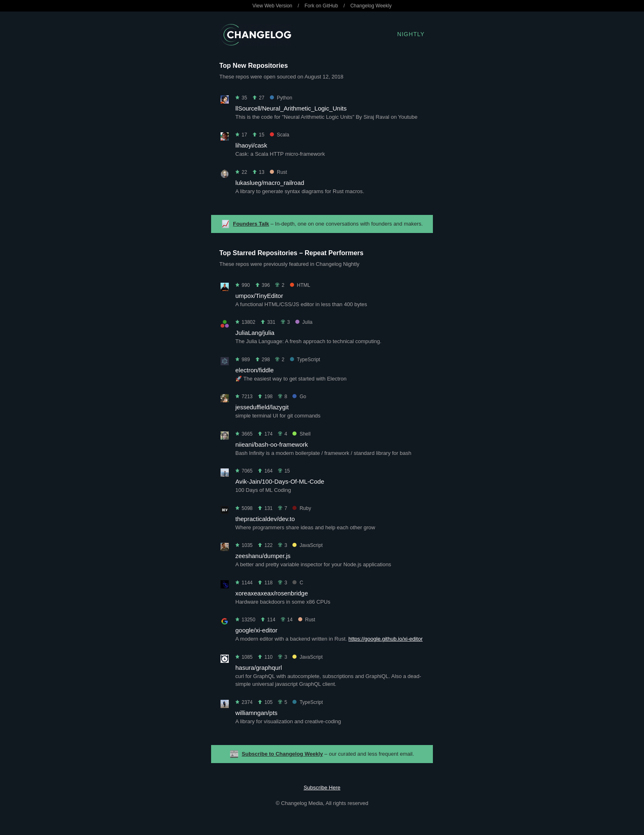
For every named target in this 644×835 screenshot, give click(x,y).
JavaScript (307, 545)
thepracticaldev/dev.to (265, 519)
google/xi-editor (256, 630)
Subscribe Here (322, 788)
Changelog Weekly (371, 6)
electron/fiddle (254, 370)
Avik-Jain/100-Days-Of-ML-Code (280, 481)
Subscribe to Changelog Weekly (283, 754)
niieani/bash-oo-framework (272, 444)
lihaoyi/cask (251, 145)
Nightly (411, 34)
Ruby (302, 508)
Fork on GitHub (321, 6)
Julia (304, 322)
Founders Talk (251, 224)
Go (299, 397)
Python (281, 98)
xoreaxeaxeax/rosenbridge (272, 593)
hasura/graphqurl (259, 668)
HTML (300, 285)
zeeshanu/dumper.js (263, 556)
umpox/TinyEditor (259, 296)
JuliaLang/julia (255, 333)
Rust (278, 172)
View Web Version (273, 6)
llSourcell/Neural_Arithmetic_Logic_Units (291, 108)
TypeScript (305, 360)
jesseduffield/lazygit (262, 407)
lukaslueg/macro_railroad (270, 183)
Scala (279, 135)
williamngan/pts (256, 713)
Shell (301, 434)
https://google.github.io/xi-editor (385, 639)
